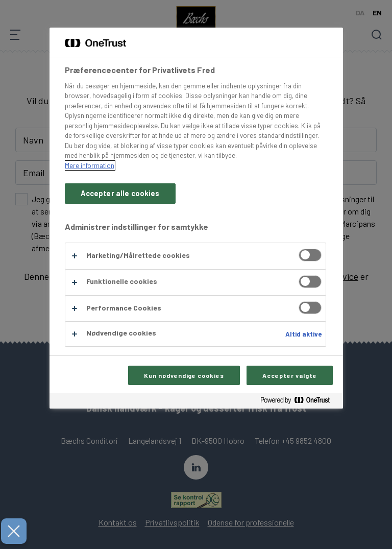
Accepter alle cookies (120, 193)
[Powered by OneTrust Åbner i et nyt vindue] (299, 402)
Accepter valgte (289, 375)
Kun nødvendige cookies (184, 375)
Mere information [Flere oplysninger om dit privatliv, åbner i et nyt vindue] (90, 165)
